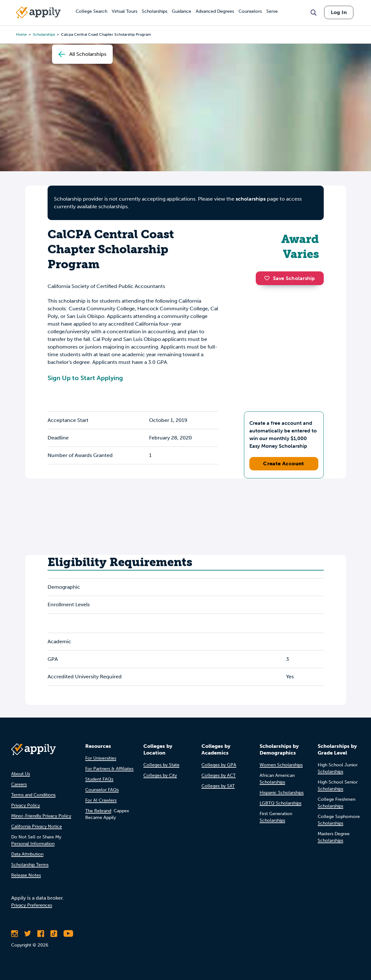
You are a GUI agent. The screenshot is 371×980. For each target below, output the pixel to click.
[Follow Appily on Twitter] (28, 933)
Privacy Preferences (32, 905)
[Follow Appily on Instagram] (15, 933)
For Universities (101, 758)
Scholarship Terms (30, 865)
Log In (339, 12)
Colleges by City (160, 775)
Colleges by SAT (218, 786)
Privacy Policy (26, 805)
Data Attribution (27, 854)
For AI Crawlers (101, 800)
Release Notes (26, 875)
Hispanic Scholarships (282, 793)
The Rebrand (98, 811)
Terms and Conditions (33, 795)
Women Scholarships (281, 765)
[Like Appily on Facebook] (41, 933)
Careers (19, 784)
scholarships (251, 199)
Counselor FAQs (102, 790)
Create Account (284, 464)
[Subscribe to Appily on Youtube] (68, 933)
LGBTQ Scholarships (280, 803)
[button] (269, 278)
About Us (21, 774)
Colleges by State (161, 765)
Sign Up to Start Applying (85, 378)
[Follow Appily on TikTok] (54, 933)
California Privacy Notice (37, 826)
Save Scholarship (290, 278)
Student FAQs (99, 779)
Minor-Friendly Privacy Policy (41, 816)
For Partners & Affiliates (109, 769)
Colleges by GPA (219, 765)
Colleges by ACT (219, 775)
